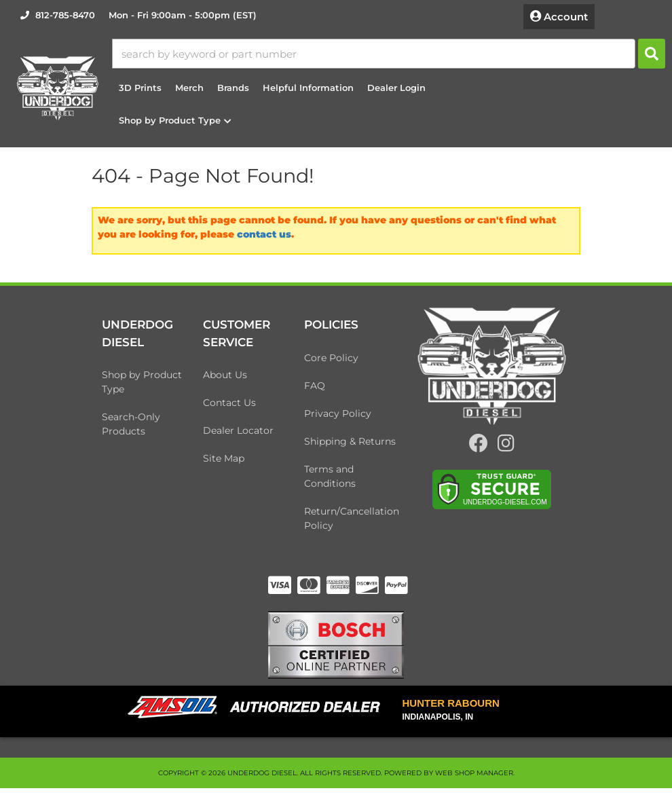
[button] (403, 56)
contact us (264, 240)
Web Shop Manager (474, 782)
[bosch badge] (336, 652)
